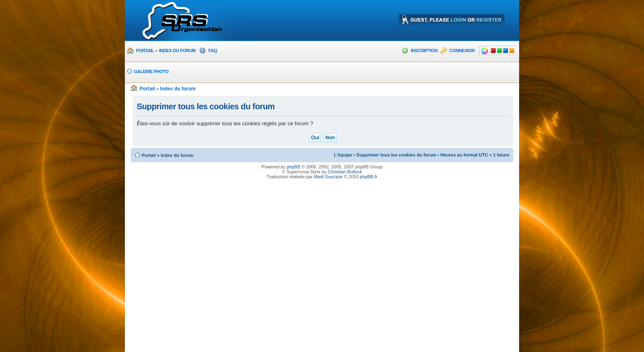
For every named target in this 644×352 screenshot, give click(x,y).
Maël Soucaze (328, 177)
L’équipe (343, 155)
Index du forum (177, 51)
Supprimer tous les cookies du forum (396, 155)
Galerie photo (151, 71)
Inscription (424, 51)
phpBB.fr (369, 177)
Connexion (462, 51)
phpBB (293, 167)
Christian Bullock (345, 172)
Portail (145, 51)
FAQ (213, 51)
